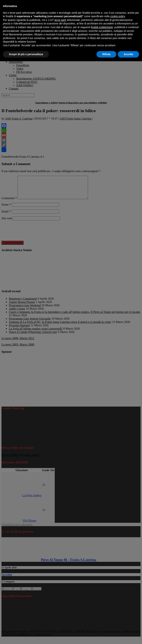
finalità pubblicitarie (102, 27)
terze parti (60, 20)
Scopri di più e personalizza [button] (26, 54)
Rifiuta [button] (106, 54)
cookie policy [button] (118, 16)
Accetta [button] (128, 54)
